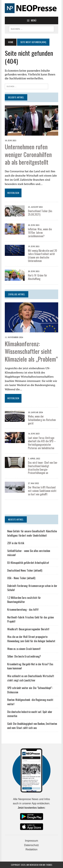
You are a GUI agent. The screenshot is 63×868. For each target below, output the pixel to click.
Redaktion (31, 849)
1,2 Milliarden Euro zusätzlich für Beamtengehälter (24, 600)
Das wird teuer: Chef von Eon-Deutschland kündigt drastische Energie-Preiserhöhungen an (43, 468)
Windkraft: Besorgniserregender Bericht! (28, 629)
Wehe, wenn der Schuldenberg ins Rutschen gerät (42, 420)
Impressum (32, 841)
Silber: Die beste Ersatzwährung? (24, 656)
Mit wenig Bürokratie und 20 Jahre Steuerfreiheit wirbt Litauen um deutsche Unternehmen (42, 256)
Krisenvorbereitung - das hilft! (23, 610)
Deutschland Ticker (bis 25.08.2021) (40, 213)
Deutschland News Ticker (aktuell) (25, 570)
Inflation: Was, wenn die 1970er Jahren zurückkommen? (40, 233)
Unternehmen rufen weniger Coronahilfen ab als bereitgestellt (28, 154)
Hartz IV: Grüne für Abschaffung (38, 277)
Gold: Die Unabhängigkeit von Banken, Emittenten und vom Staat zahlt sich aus (32, 726)
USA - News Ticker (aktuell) (21, 578)
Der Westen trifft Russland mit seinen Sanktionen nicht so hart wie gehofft (42, 491)
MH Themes (48, 865)
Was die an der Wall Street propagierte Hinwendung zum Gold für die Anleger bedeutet (31, 639)
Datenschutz (32, 845)
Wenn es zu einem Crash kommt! (24, 649)
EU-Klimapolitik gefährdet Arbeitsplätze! (28, 563)
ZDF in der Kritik (16, 543)
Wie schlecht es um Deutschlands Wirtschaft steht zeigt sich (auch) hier (31, 678)
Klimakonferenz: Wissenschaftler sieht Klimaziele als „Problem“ (31, 351)
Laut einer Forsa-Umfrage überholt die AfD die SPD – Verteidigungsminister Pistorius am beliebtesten (42, 443)
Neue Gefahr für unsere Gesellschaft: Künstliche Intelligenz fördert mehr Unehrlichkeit (32, 533)
